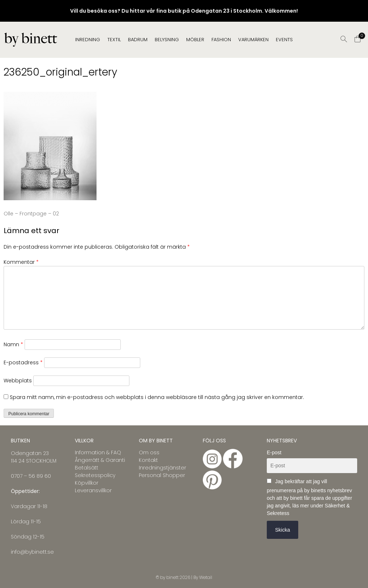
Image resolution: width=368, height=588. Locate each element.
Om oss (149, 452)
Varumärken (253, 40)
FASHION (221, 40)
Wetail (206, 577)
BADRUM (138, 40)
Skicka (283, 530)
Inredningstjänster (162, 468)
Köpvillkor (87, 483)
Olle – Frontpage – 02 (31, 214)
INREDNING (88, 40)
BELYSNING (167, 40)
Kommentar (21, 262)
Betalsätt (87, 468)
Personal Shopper (162, 475)
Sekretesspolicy (95, 475)
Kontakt (148, 460)
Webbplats (18, 381)
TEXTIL (114, 40)
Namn (13, 344)
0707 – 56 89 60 (31, 476)
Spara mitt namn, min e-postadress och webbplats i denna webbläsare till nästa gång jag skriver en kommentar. (157, 397)
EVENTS (284, 40)
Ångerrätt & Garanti (100, 460)
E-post (274, 452)
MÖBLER (195, 40)
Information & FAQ (98, 452)
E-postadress (23, 362)
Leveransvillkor (93, 490)
